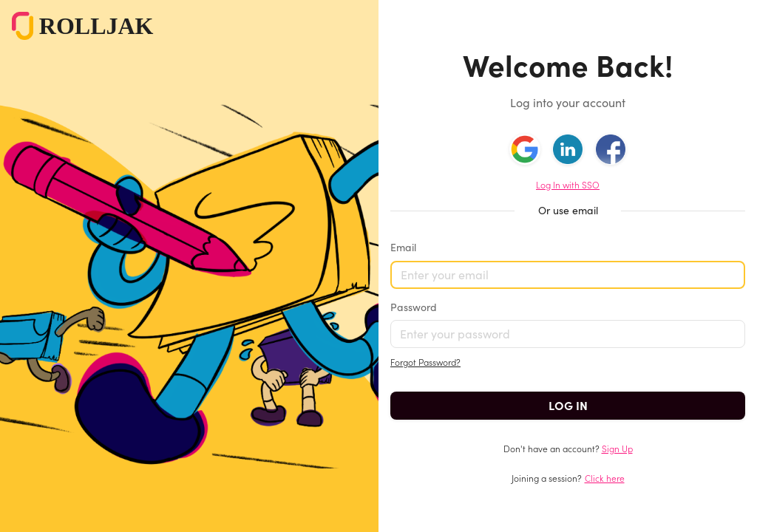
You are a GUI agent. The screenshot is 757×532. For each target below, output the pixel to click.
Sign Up (617, 449)
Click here (605, 478)
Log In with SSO (568, 185)
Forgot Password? (425, 362)
